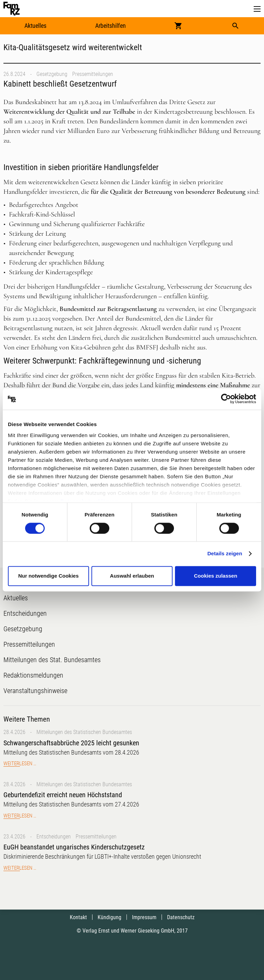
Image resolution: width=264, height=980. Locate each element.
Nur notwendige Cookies (48, 576)
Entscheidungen (54, 837)
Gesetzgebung (52, 74)
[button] (257, 9)
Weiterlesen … (20, 764)
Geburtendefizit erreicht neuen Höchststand (63, 795)
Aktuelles (35, 26)
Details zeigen (225, 553)
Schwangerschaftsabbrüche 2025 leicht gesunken (71, 743)
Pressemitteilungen (93, 74)
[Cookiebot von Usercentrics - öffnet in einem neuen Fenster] (226, 399)
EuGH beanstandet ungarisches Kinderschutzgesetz (74, 847)
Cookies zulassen (216, 576)
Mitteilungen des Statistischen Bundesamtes (84, 732)
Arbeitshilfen (111, 26)
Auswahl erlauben (132, 576)
